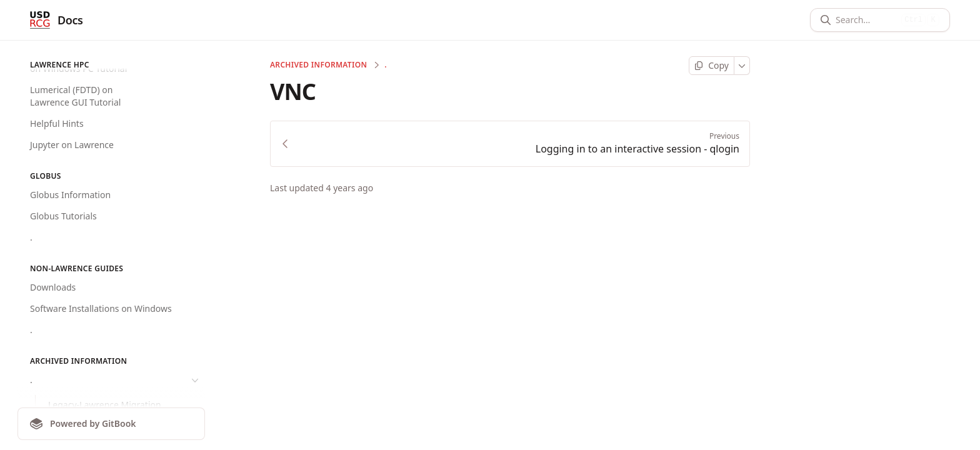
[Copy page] (712, 66)
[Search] (866, 20)
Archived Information (318, 65)
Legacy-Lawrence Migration (105, 405)
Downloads (53, 287)
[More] (742, 66)
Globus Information (70, 195)
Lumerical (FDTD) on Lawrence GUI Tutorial (75, 96)
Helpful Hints (57, 123)
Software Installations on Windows (101, 308)
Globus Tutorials (63, 216)
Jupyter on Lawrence (72, 145)
